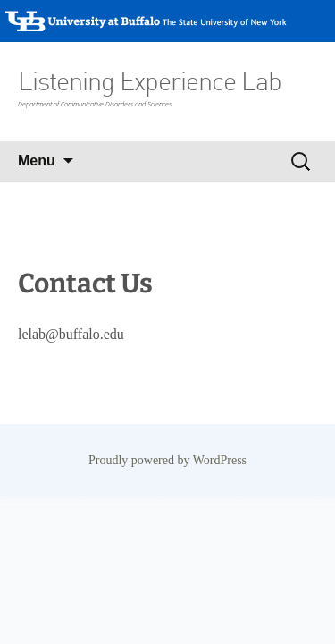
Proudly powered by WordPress (167, 460)
